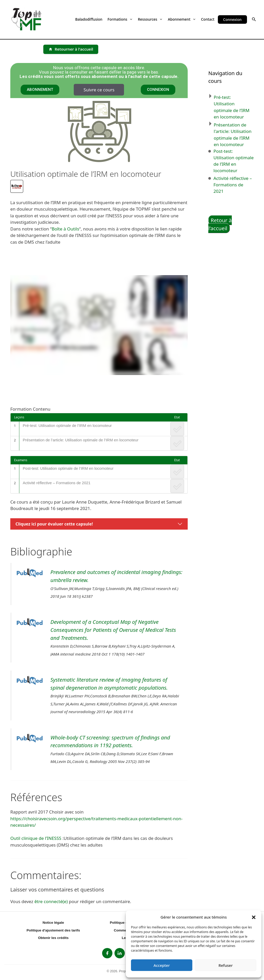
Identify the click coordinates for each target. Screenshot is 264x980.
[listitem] (107, 953)
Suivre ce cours (99, 90)
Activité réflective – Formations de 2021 (57, 483)
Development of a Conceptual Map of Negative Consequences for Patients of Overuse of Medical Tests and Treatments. (113, 630)
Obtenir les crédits (53, 938)
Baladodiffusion (89, 19)
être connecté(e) (51, 901)
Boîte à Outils (65, 229)
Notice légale (53, 923)
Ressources (150, 19)
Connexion (232, 19)
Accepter (162, 965)
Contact (208, 19)
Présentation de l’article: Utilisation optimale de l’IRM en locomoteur (81, 440)
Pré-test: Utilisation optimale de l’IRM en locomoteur (67, 425)
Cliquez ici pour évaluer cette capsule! (54, 524)
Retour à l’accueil (220, 224)
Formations (120, 19)
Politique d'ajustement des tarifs (53, 930)
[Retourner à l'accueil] (71, 49)
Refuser (225, 965)
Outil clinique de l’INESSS (36, 838)
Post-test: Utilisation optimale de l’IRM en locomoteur (68, 468)
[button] (254, 917)
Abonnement (182, 19)
